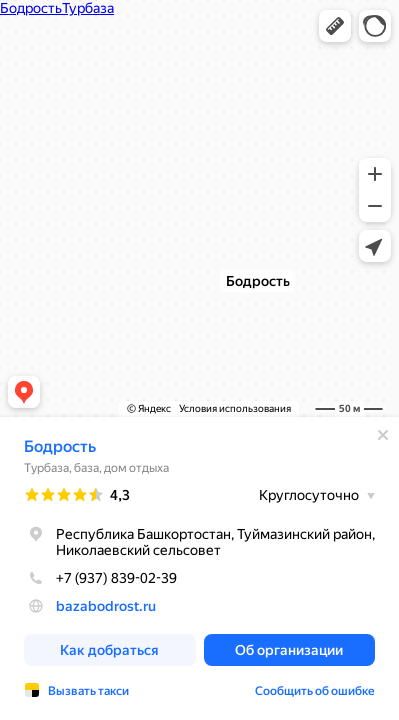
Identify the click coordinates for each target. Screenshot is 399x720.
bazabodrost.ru (106, 606)
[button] (335, 26)
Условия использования (235, 408)
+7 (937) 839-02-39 (100, 578)
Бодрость (60, 446)
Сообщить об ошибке (315, 691)
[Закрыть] (383, 435)
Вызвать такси (88, 691)
